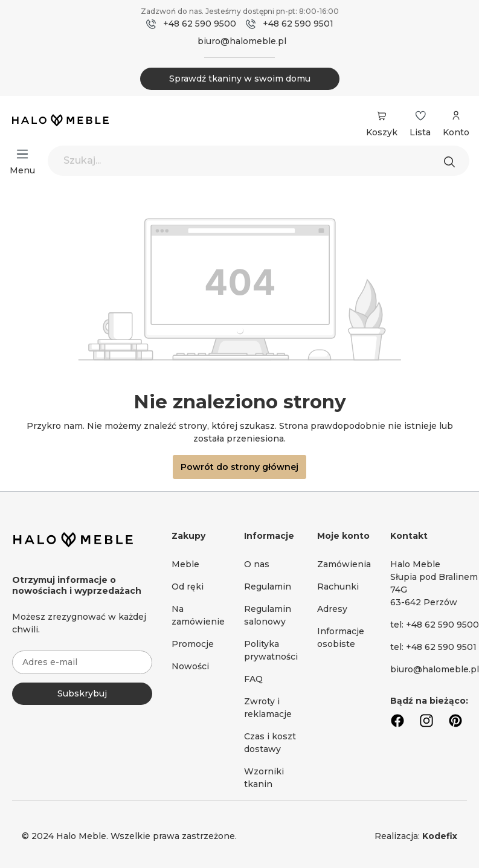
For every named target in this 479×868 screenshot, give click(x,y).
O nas (257, 564)
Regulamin (268, 587)
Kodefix (440, 836)
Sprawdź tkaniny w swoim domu (240, 79)
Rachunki (338, 587)
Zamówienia (344, 564)
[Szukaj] (452, 161)
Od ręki (188, 587)
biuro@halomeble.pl (242, 41)
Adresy (332, 609)
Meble (185, 564)
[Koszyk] (382, 116)
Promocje (193, 644)
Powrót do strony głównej (240, 467)
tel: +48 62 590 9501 (433, 647)
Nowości (190, 666)
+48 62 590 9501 (298, 24)
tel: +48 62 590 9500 (435, 625)
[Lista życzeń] (420, 116)
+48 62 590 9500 (200, 24)
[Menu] (22, 154)
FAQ (253, 679)
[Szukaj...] (259, 161)
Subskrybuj (82, 693)
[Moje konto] (456, 122)
